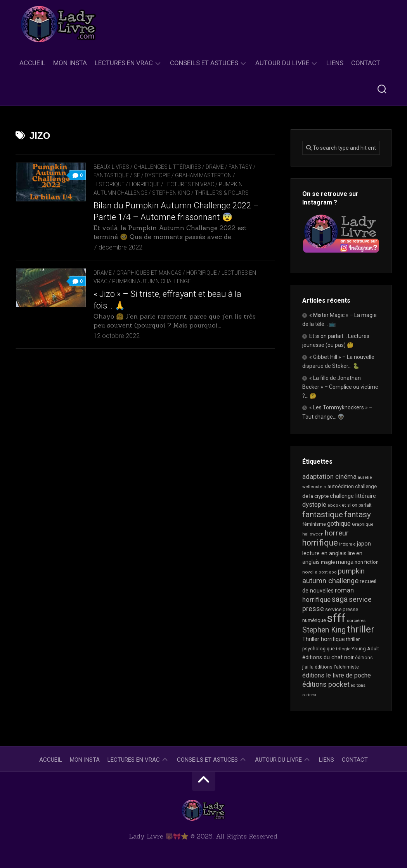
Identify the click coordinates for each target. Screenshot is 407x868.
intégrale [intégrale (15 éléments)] (347, 544)
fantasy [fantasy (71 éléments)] (358, 515)
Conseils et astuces (204, 63)
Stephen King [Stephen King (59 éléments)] (324, 630)
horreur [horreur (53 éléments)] (337, 533)
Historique (109, 184)
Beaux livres (111, 167)
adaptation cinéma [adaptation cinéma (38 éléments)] (329, 477)
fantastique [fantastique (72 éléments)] (323, 515)
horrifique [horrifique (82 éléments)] (320, 543)
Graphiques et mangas (149, 273)
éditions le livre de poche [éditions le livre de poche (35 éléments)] (337, 675)
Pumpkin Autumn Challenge (152, 281)
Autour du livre (282, 63)
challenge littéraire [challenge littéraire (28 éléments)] (353, 496)
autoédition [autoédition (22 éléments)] (341, 486)
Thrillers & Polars (222, 193)
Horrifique (145, 184)
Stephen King (171, 193)
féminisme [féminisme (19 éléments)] (314, 524)
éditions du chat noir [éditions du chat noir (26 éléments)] (328, 657)
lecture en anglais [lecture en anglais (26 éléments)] (324, 553)
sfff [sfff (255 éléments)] (336, 618)
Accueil (32, 63)
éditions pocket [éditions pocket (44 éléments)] (326, 684)
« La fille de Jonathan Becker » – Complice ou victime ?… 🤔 (340, 387)
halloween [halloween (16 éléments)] (313, 534)
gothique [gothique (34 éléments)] (339, 524)
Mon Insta (70, 63)
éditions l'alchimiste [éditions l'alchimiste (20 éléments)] (337, 667)
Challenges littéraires (167, 167)
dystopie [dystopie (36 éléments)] (314, 505)
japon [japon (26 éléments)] (364, 544)
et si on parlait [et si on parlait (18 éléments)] (357, 505)
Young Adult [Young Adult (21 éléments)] (365, 649)
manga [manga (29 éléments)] (345, 562)
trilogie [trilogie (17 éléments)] (343, 649)
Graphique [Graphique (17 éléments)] (363, 524)
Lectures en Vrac (124, 63)
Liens (335, 63)
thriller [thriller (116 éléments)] (361, 629)
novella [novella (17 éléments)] (310, 572)
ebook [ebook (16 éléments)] (334, 505)
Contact (366, 63)
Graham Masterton (203, 175)
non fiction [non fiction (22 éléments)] (367, 562)
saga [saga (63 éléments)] (340, 599)
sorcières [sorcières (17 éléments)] (356, 620)
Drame (215, 167)
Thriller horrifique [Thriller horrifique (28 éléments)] (324, 639)
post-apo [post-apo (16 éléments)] (328, 572)
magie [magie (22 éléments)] (328, 562)
